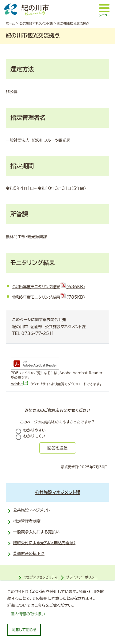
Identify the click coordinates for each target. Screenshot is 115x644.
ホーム (10, 23)
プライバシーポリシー (82, 577)
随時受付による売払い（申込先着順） (44, 543)
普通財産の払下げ (29, 554)
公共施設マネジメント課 (36, 23)
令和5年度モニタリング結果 (49, 287)
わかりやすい (35, 430)
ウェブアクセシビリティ (41, 577)
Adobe (20, 384)
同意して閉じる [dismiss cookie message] (24, 630)
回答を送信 (57, 448)
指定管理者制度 (27, 521)
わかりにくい (34, 436)
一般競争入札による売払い (36, 532)
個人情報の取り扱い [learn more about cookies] (28, 614)
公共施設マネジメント (32, 510)
